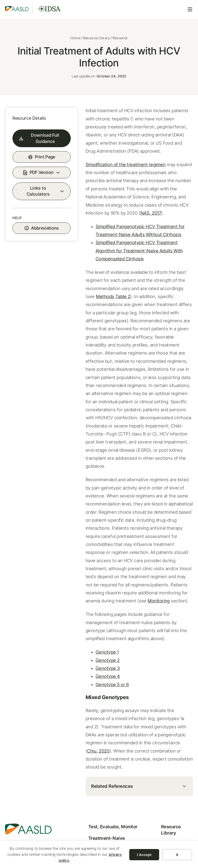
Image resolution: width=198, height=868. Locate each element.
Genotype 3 (95, 616)
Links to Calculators (32, 208)
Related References (99, 726)
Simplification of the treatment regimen (113, 168)
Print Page (39, 167)
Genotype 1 (94, 600)
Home (75, 39)
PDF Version (35, 186)
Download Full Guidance (34, 145)
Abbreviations (38, 249)
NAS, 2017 (164, 209)
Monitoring (146, 548)
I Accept (144, 855)
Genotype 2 (95, 608)
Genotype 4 (95, 624)
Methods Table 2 (163, 276)
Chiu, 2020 (114, 690)
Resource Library (96, 39)
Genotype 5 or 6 (99, 632)
